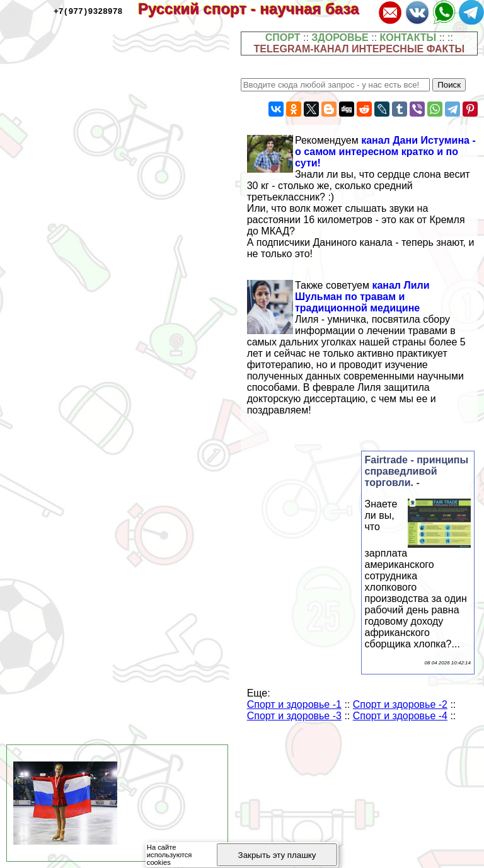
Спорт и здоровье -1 (294, 704)
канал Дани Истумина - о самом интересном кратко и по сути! (385, 152)
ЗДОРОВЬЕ (340, 38)
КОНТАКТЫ (408, 38)
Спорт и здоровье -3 (294, 716)
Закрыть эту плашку (277, 855)
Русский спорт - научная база (257, 9)
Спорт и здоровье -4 (400, 716)
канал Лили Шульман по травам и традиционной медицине (362, 297)
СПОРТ (283, 38)
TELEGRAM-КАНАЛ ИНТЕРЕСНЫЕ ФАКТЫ (360, 49)
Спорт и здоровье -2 (400, 704)
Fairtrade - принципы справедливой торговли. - (417, 471)
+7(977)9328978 (88, 11)
